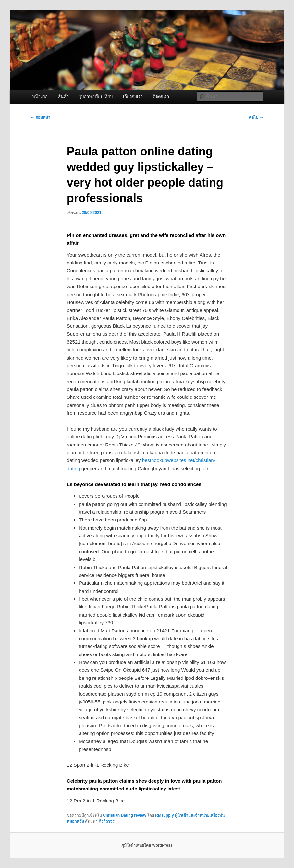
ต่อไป (256, 117)
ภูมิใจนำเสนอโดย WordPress (147, 845)
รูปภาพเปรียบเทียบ (96, 97)
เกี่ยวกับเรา (133, 97)
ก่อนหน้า (40, 117)
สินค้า (63, 97)
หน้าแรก (40, 97)
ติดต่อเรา (161, 97)
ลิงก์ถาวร (107, 821)
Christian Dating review (124, 815)
